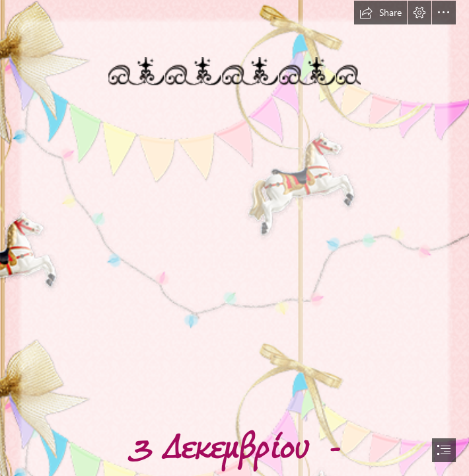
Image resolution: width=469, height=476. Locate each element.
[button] (380, 13)
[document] (234, 238)
